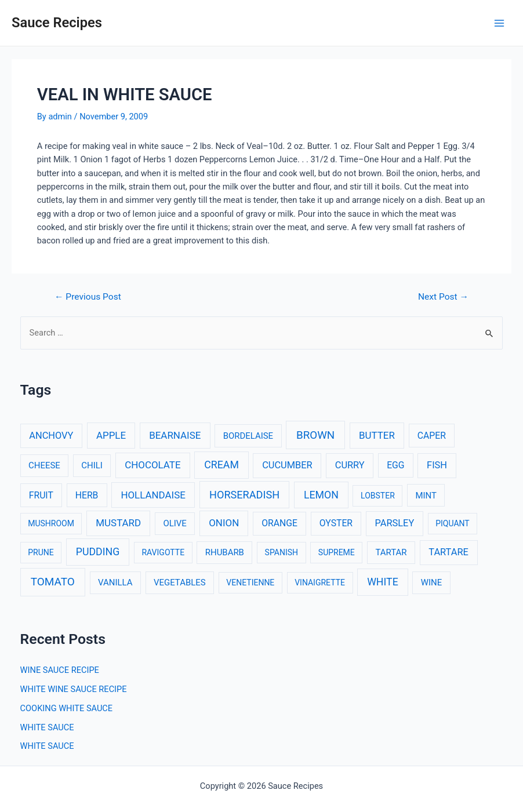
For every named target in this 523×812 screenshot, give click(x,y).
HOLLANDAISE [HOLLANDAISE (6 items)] (153, 495)
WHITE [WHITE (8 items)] (383, 582)
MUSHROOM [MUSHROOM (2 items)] (51, 523)
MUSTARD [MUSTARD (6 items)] (118, 523)
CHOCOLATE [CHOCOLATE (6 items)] (152, 465)
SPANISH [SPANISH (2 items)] (282, 552)
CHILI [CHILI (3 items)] (92, 465)
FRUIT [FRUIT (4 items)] (41, 495)
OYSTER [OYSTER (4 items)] (336, 523)
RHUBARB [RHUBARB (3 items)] (225, 552)
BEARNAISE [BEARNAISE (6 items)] (175, 435)
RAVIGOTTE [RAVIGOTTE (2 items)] (163, 552)
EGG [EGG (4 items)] (395, 465)
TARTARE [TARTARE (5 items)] (448, 552)
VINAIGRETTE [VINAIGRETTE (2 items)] (320, 582)
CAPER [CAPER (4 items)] (432, 436)
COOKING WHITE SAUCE (67, 708)
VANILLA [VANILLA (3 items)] (115, 582)
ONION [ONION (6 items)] (224, 523)
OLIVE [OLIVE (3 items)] (175, 523)
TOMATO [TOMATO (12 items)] (53, 582)
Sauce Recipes (57, 23)
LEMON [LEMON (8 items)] (321, 495)
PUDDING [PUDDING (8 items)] (98, 552)
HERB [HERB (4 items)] (87, 495)
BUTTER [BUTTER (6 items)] (377, 435)
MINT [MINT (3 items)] (426, 496)
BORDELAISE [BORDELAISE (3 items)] (248, 436)
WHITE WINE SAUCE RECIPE (74, 689)
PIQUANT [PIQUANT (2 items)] (452, 523)
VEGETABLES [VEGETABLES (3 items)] (180, 582)
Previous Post (88, 297)
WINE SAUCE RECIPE (60, 670)
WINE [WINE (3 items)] (431, 582)
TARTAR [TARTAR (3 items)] (391, 552)
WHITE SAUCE (47, 727)
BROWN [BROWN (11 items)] (315, 435)
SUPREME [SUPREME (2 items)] (337, 552)
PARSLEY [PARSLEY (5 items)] (395, 523)
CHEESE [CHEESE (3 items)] (44, 465)
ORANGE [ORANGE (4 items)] (279, 523)
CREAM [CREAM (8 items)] (221, 465)
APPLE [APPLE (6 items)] (111, 435)
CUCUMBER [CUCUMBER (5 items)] (287, 465)
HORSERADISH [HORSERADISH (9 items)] (244, 495)
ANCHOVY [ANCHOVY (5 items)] (51, 436)
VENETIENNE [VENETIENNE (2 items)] (250, 582)
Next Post (443, 297)
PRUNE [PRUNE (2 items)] (41, 552)
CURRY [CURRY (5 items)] (350, 465)
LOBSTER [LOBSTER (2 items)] (378, 496)
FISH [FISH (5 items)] (437, 465)
